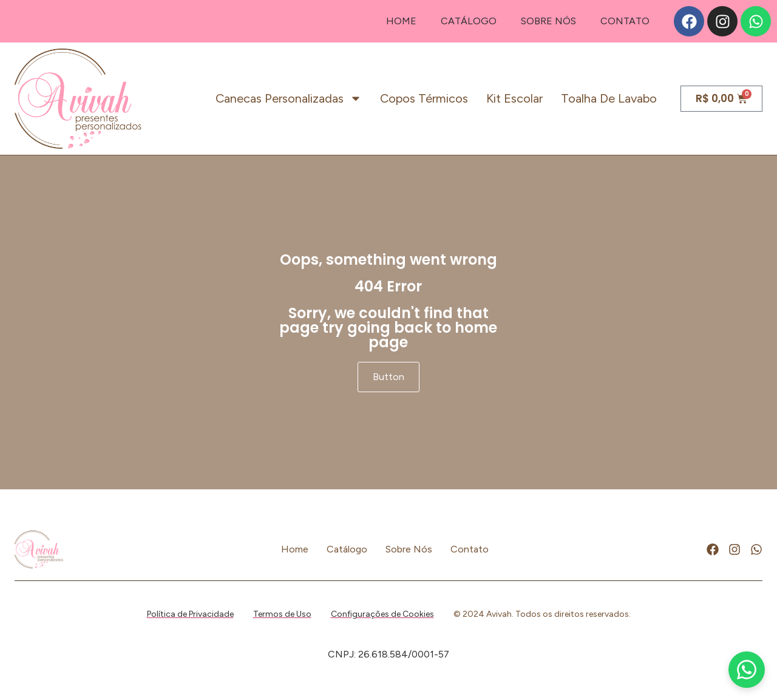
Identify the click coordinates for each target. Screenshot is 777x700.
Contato (625, 21)
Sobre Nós (548, 21)
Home (401, 21)
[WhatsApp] (747, 670)
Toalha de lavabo (609, 98)
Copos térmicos (424, 98)
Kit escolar (514, 98)
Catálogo (469, 21)
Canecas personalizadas (289, 98)
